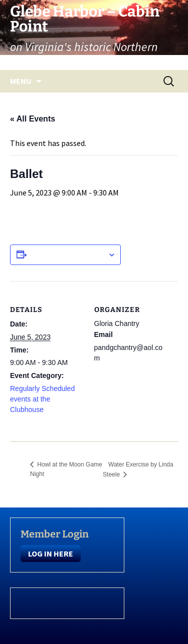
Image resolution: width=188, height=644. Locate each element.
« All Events (33, 119)
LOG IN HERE (51, 553)
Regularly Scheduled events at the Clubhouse (42, 399)
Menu (21, 81)
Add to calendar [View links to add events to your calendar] (67, 254)
